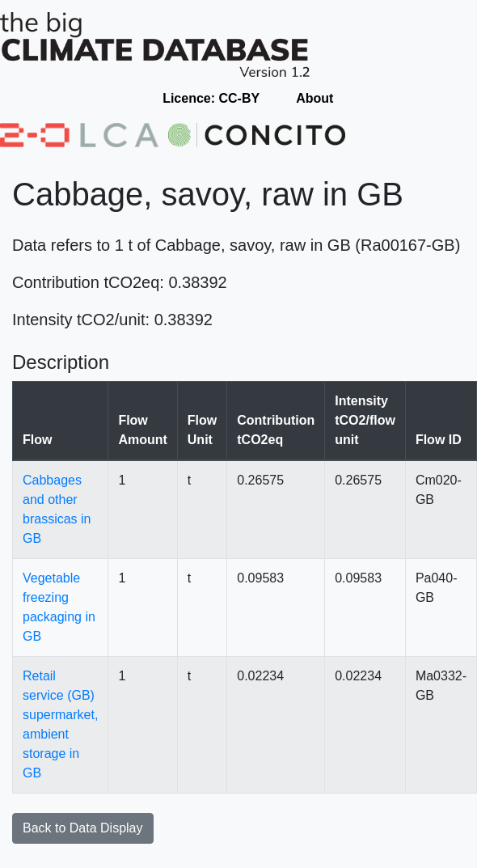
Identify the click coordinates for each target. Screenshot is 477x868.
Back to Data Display (83, 828)
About (314, 98)
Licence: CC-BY (211, 98)
